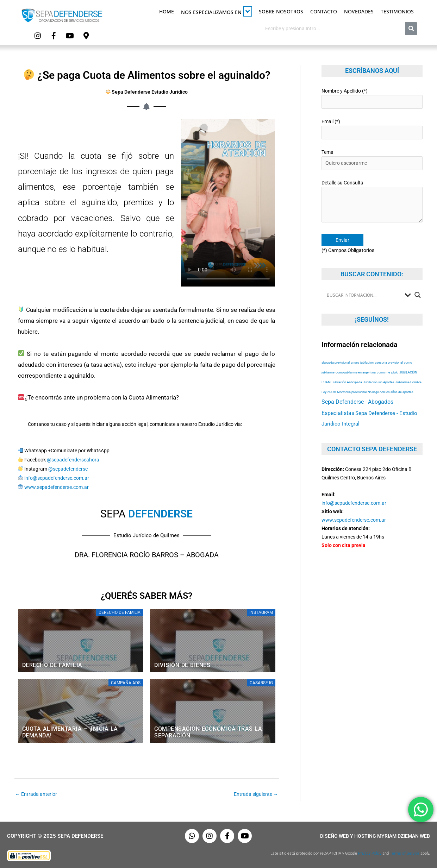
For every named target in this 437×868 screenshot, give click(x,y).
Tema (372, 159)
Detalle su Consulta (372, 202)
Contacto (324, 11)
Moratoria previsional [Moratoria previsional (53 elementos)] (352, 392)
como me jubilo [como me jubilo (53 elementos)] (388, 372)
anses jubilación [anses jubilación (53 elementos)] (362, 362)
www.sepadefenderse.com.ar (57, 487)
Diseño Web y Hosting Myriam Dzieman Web (375, 836)
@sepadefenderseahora (73, 459)
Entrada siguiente (256, 794)
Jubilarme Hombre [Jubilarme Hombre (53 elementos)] (408, 382)
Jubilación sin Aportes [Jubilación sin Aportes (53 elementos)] (379, 382)
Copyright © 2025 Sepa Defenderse (55, 836)
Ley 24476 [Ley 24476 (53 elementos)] (329, 392)
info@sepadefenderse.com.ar (57, 478)
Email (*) (372, 129)
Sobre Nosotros (281, 11)
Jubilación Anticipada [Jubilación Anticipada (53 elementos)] (347, 382)
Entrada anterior (36, 794)
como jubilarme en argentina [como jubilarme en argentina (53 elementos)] (356, 372)
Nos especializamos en (216, 11)
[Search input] (364, 295)
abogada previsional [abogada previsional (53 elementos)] (336, 362)
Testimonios (397, 11)
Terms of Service (405, 853)
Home (167, 11)
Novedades (359, 11)
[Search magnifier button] (418, 295)
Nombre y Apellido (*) (372, 98)
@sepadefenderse (68, 468)
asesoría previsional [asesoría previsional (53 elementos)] (389, 362)
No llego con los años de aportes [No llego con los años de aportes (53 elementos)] (391, 392)
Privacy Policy (370, 853)
